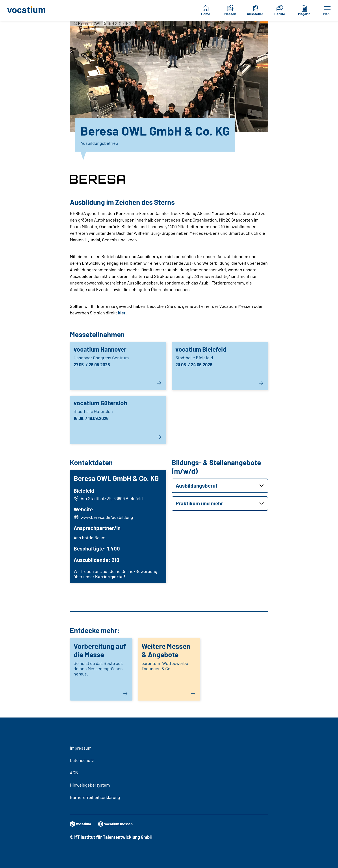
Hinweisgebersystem (90, 785)
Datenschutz (82, 760)
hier (122, 313)
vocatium (82, 824)
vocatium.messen (122, 824)
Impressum (81, 748)
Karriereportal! (112, 578)
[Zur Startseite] (28, 10)
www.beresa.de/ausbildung (108, 519)
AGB (74, 773)
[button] (220, 486)
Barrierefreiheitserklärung (95, 797)
